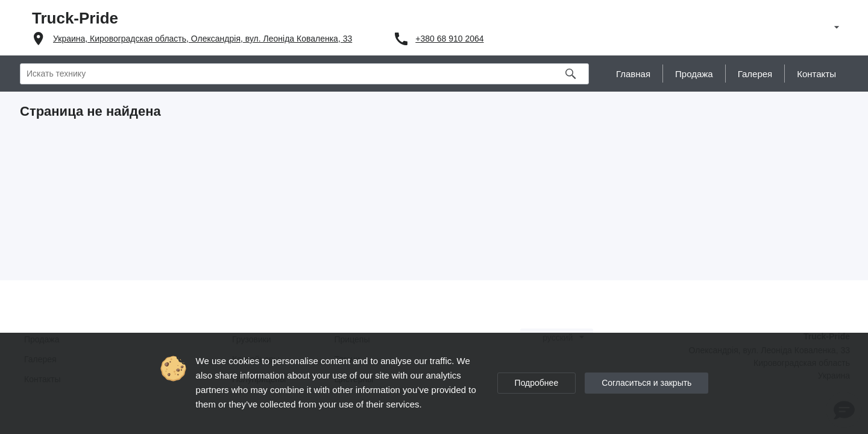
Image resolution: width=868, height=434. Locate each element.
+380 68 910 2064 (449, 39)
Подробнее (537, 383)
